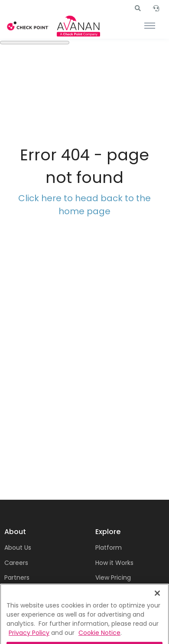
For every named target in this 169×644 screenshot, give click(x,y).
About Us (18, 548)
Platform (109, 548)
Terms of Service (30, 593)
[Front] (28, 26)
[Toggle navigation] (150, 26)
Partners (17, 578)
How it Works (114, 563)
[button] (138, 8)
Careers (16, 563)
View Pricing (113, 578)
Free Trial (109, 593)
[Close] (157, 611)
